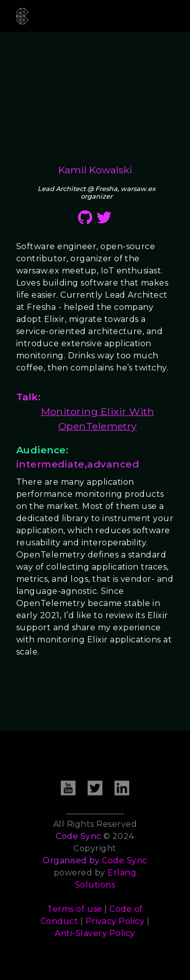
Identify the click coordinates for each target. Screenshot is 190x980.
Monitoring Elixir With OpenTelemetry (98, 419)
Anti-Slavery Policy (95, 933)
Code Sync (124, 860)
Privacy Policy (115, 921)
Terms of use (75, 909)
